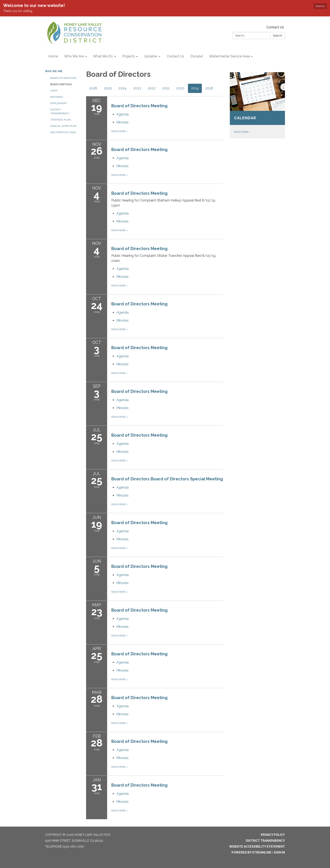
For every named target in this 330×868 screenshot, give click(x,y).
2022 (152, 88)
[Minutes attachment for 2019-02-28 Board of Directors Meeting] (122, 758)
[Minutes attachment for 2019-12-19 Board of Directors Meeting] (122, 122)
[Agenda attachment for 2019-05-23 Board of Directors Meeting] (122, 619)
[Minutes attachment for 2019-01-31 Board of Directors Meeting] (122, 802)
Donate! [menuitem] (197, 56)
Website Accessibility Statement (257, 847)
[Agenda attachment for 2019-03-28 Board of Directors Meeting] (122, 706)
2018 (209, 88)
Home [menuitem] (53, 56)
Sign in (279, 852)
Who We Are (54, 71)
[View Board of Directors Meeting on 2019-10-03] (167, 348)
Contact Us (275, 27)
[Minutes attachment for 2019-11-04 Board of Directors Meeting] (122, 221)
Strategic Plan (61, 120)
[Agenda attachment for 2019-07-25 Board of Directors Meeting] (122, 444)
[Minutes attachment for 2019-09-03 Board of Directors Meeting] (122, 408)
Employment (59, 103)
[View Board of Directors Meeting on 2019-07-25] (167, 435)
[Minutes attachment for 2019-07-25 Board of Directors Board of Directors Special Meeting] (122, 495)
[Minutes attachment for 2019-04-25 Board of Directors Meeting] (122, 670)
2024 (122, 88)
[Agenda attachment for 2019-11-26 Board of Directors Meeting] (122, 158)
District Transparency (60, 111)
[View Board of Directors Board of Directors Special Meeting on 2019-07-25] (167, 479)
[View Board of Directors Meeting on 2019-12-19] (167, 106)
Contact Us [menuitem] (175, 56)
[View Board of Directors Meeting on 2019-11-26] (167, 150)
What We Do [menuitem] (103, 56)
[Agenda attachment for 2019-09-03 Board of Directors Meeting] (122, 400)
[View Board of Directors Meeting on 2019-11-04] (167, 199)
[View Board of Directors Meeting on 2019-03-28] (167, 698)
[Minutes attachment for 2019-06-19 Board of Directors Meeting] (122, 539)
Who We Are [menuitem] (74, 56)
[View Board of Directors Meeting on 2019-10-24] (167, 304)
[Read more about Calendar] (257, 105)
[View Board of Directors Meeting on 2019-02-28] (167, 741)
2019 (195, 88)
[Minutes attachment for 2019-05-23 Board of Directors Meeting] (122, 627)
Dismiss (320, 6)
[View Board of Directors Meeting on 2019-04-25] (167, 654)
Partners (57, 97)
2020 (180, 88)
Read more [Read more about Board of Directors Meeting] (120, 131)
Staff (54, 91)
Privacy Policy (273, 835)
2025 (108, 88)
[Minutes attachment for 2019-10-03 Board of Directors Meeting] (122, 364)
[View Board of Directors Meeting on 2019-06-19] (167, 523)
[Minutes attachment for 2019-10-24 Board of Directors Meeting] (122, 320)
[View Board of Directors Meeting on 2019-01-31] (167, 785)
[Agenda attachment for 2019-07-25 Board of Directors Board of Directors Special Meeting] (122, 487)
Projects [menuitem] (129, 56)
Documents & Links (63, 132)
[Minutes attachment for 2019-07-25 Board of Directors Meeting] (122, 452)
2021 (166, 88)
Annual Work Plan (63, 126)
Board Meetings (61, 84)
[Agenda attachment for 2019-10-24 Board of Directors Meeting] (122, 312)
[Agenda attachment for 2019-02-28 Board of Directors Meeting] (122, 750)
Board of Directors (63, 78)
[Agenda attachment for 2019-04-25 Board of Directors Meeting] (122, 662)
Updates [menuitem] (151, 56)
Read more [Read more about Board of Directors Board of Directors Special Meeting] (120, 504)
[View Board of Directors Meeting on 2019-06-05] (167, 566)
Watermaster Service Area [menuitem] (230, 56)
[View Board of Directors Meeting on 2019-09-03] (167, 391)
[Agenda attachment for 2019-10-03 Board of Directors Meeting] (122, 356)
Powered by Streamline (251, 852)
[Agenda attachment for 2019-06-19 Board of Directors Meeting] (122, 531)
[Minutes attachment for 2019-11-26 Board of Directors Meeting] (122, 166)
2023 (137, 88)
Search (278, 36)
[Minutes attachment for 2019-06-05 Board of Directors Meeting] (122, 583)
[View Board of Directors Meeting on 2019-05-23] (167, 610)
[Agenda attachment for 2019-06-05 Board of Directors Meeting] (122, 575)
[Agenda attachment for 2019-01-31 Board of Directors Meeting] (122, 794)
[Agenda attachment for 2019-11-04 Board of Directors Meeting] (122, 213)
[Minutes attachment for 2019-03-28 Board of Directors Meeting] (122, 714)
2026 (93, 88)
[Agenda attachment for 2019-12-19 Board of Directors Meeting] (122, 114)
